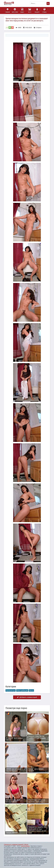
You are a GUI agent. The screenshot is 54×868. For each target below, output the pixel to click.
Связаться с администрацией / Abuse (16, 844)
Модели (37, 10)
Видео (22, 10)
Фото (30, 10)
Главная (8, 10)
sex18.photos (25, 846)
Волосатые (11, 690)
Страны (44, 10)
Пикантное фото (10, 3)
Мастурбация (22, 690)
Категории (15, 10)
